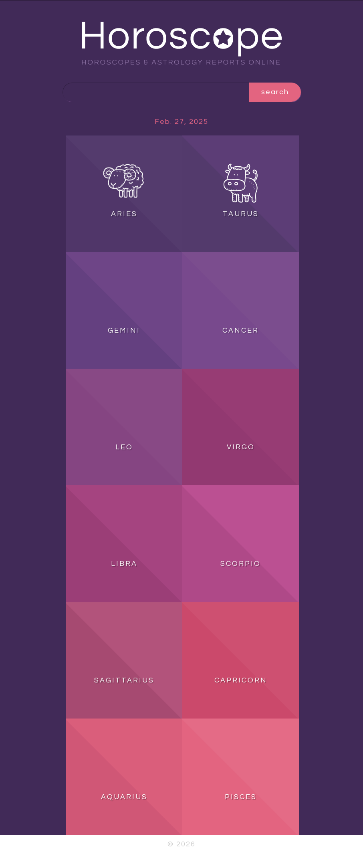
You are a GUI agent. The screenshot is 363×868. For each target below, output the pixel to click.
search (275, 92)
